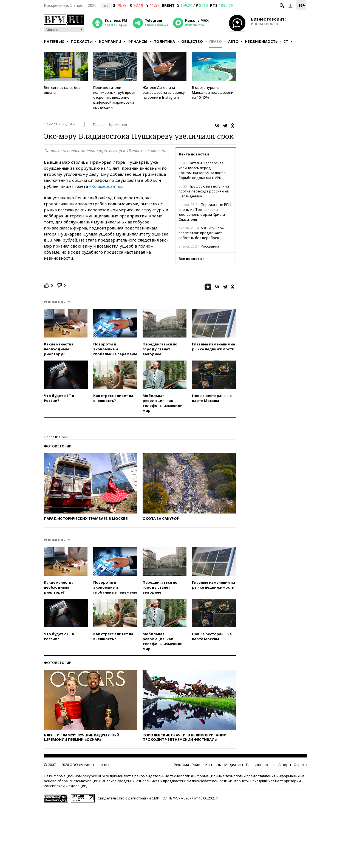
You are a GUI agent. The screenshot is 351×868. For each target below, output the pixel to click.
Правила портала (261, 765)
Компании (110, 41)
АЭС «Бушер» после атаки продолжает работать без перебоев (201, 233)
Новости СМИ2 (56, 437)
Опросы (300, 765)
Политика (164, 41)
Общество (192, 41)
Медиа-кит (234, 765)
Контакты (213, 765)
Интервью (54, 41)
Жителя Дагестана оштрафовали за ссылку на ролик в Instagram (164, 92)
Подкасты (82, 41)
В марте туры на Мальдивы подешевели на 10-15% (213, 92)
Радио (197, 765)
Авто (233, 41)
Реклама (181, 765)
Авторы (285, 765)
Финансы (137, 41)
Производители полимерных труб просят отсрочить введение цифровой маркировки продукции (115, 97)
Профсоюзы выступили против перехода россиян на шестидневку (204, 191)
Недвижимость (261, 41)
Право (216, 41)
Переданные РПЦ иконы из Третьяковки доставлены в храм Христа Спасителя (205, 212)
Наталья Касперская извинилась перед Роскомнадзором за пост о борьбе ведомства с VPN (202, 170)
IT (286, 41)
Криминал (118, 124)
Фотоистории (58, 446)
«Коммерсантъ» (106, 186)
